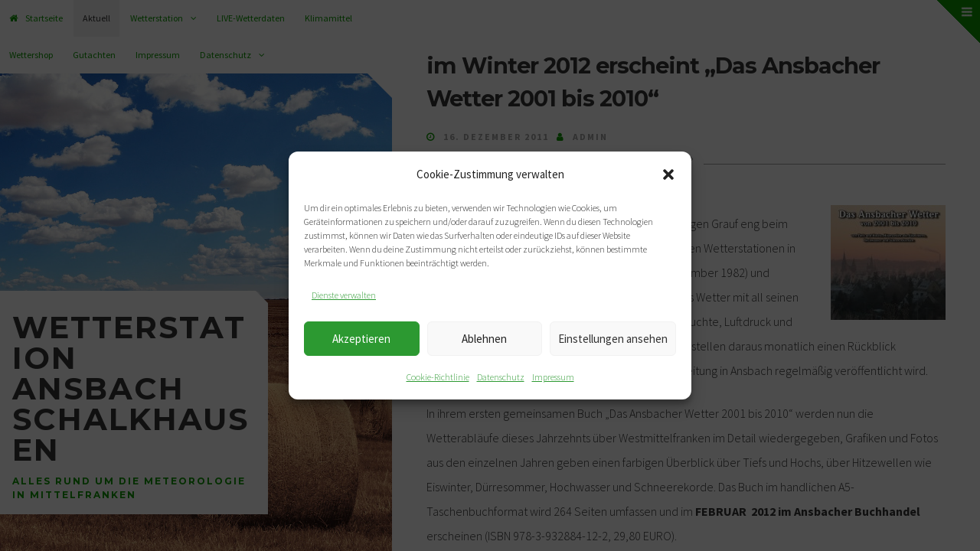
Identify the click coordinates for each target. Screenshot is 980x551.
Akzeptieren (361, 339)
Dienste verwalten (344, 295)
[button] (668, 174)
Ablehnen (484, 339)
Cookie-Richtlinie (438, 377)
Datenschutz (501, 377)
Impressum (553, 377)
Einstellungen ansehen (613, 339)
